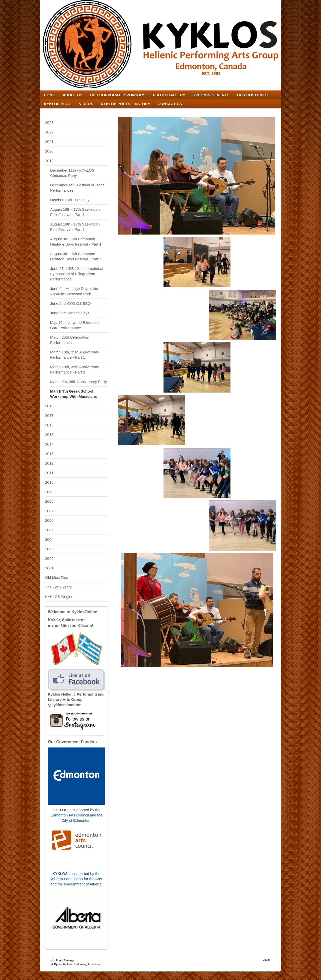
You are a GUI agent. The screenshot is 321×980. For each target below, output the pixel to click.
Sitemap (69, 960)
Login (266, 960)
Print (57, 960)
